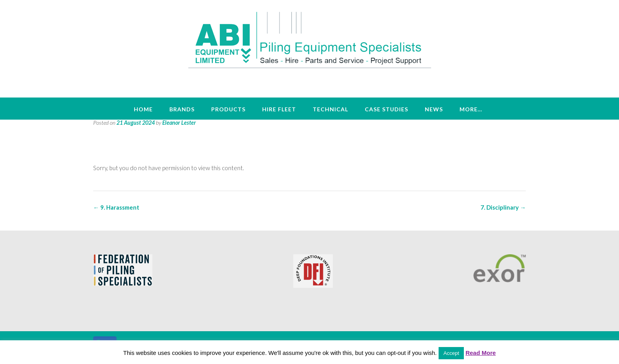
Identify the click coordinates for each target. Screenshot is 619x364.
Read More (481, 353)
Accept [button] (451, 353)
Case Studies (386, 109)
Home (143, 109)
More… (471, 109)
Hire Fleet (279, 109)
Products (228, 109)
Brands (182, 109)
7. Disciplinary (503, 207)
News (434, 109)
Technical (330, 109)
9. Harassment (116, 207)
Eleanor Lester (179, 123)
